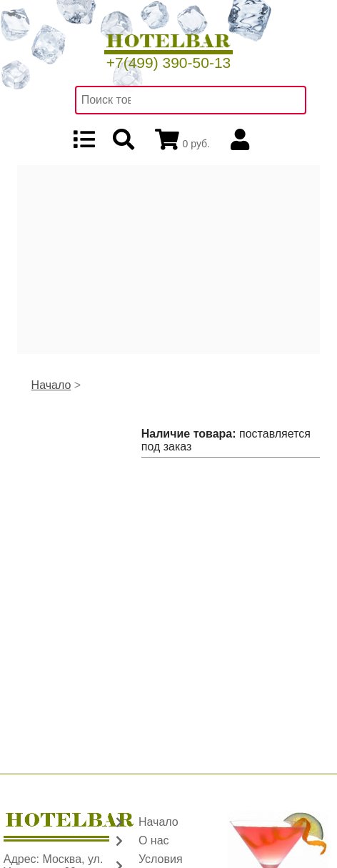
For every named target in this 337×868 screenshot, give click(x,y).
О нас (154, 840)
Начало (51, 385)
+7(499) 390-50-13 (169, 63)
